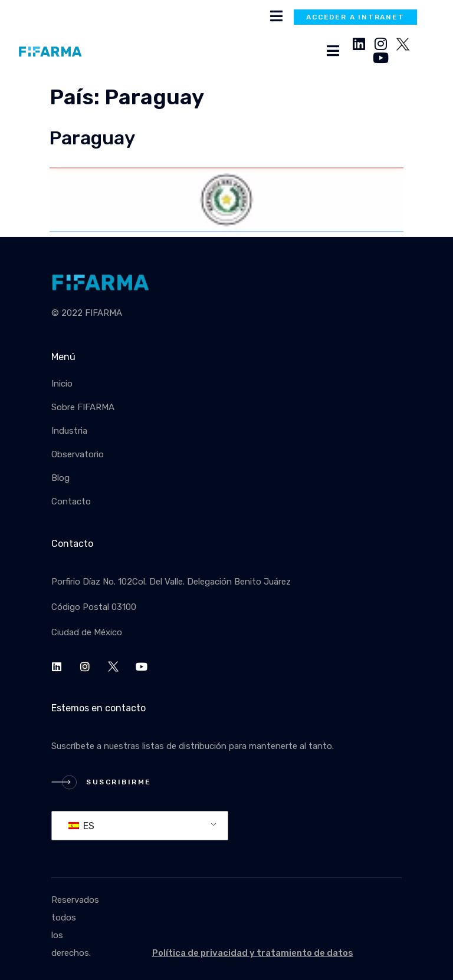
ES (81, 826)
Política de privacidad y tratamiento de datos (253, 953)
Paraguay (92, 138)
